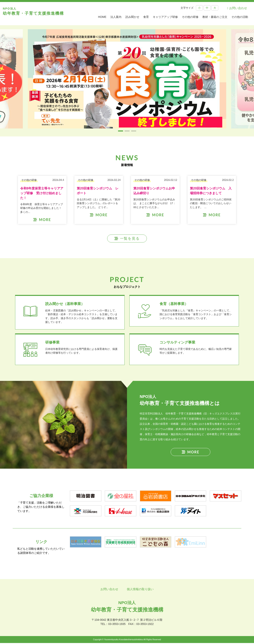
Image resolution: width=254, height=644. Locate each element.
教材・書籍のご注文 (215, 17)
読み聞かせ (132, 17)
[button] (121, 131)
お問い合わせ (237, 8)
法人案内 (116, 17)
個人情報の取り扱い (140, 590)
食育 (146, 17)
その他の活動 (240, 17)
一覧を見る (127, 238)
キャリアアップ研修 (165, 17)
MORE (191, 453)
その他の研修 (190, 17)
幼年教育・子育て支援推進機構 (35, 14)
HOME (102, 17)
